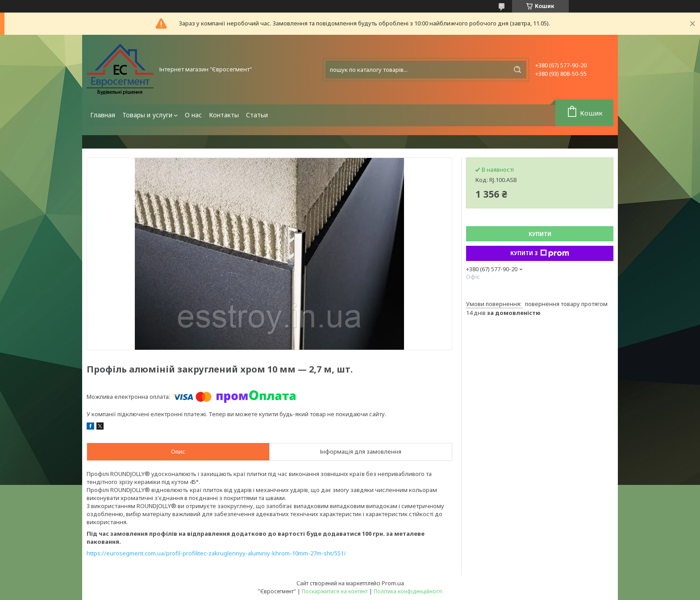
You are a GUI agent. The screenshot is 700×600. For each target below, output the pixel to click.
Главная (103, 115)
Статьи (257, 115)
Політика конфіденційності (408, 591)
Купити (540, 234)
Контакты (224, 115)
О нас (193, 115)
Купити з (540, 253)
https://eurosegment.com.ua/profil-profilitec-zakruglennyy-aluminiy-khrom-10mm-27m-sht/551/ (216, 553)
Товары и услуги (147, 115)
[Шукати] (517, 70)
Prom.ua (393, 583)
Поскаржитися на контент (335, 591)
